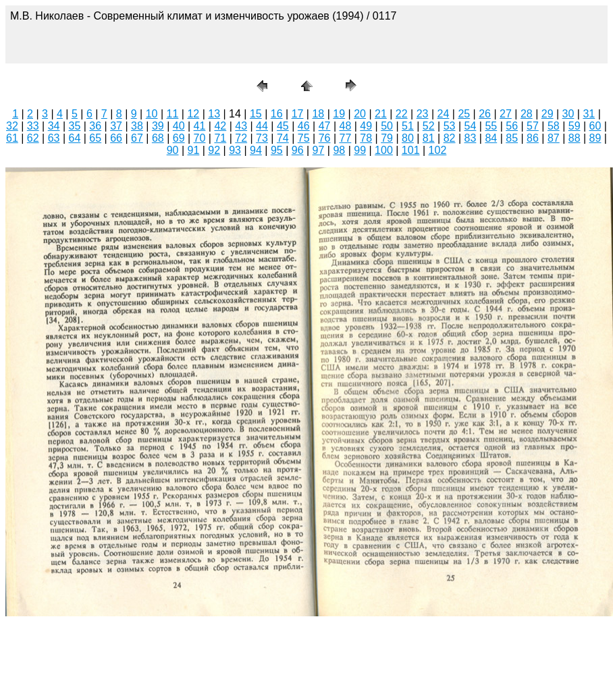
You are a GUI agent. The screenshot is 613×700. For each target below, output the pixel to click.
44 (262, 126)
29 (548, 114)
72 (241, 138)
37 (116, 126)
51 (408, 126)
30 (568, 114)
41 (200, 126)
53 (450, 126)
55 (491, 126)
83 (471, 138)
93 (235, 150)
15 (256, 114)
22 (402, 114)
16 (277, 114)
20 (360, 114)
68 (158, 138)
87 (554, 138)
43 (241, 126)
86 (533, 138)
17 (298, 114)
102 (438, 150)
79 (387, 138)
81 (429, 138)
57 (533, 126)
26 (485, 114)
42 (220, 126)
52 (429, 126)
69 (179, 138)
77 (345, 138)
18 (318, 114)
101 (411, 150)
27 (506, 114)
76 (325, 138)
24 (444, 114)
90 (173, 150)
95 (277, 150)
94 (256, 150)
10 (152, 114)
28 (527, 114)
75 (304, 138)
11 (173, 114)
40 (179, 126)
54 (471, 126)
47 (325, 126)
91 (194, 150)
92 (214, 150)
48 (345, 126)
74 (283, 138)
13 (214, 114)
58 (554, 126)
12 (193, 114)
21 (381, 114)
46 (304, 126)
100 (384, 150)
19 (339, 114)
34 (54, 126)
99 (360, 150)
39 (158, 126)
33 (33, 126)
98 (339, 150)
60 (595, 126)
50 (387, 126)
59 (575, 126)
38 (137, 126)
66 (116, 138)
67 (137, 138)
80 (408, 138)
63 (54, 138)
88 (575, 138)
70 (200, 138)
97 (319, 150)
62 (33, 138)
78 (366, 138)
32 (12, 126)
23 (423, 114)
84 (491, 138)
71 (220, 138)
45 (283, 126)
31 (589, 114)
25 (464, 114)
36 (95, 126)
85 (512, 138)
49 (366, 126)
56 (512, 126)
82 (450, 138)
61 (12, 138)
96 (298, 150)
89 (595, 138)
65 (95, 138)
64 (75, 138)
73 (262, 138)
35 (75, 126)
